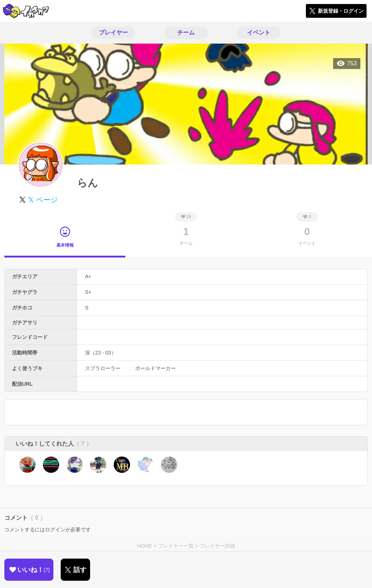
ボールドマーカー (155, 368)
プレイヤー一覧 (176, 546)
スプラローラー (103, 368)
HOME (145, 546)
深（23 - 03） (101, 353)
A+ (88, 276)
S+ (88, 292)
